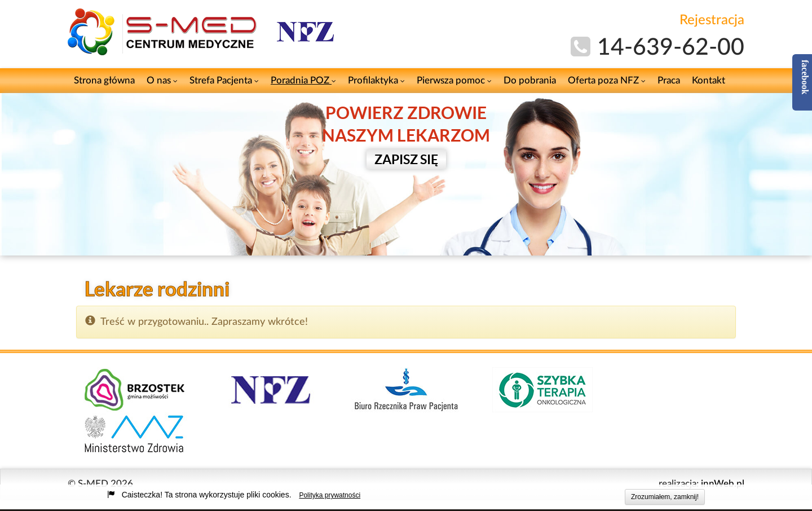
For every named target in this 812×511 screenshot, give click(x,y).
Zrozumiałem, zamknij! (665, 497)
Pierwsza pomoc (454, 80)
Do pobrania (530, 80)
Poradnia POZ (303, 80)
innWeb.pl (723, 484)
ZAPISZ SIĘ (406, 159)
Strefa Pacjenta (224, 80)
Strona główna (104, 80)
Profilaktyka (376, 80)
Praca (669, 80)
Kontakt (709, 80)
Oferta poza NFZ (607, 80)
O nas (162, 80)
